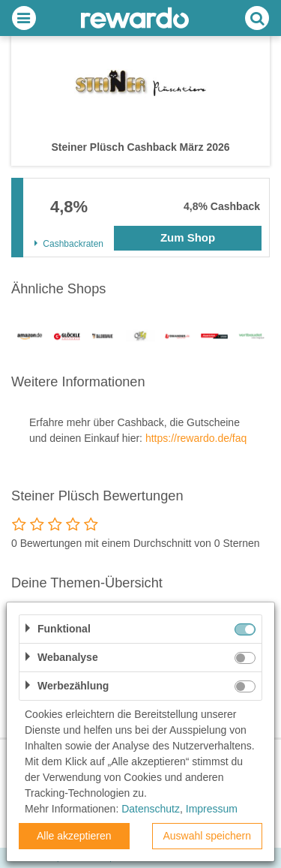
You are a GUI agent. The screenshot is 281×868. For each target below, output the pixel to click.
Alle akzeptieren (74, 836)
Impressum (212, 809)
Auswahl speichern (207, 836)
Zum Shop (188, 237)
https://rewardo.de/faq (196, 438)
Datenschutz (151, 809)
